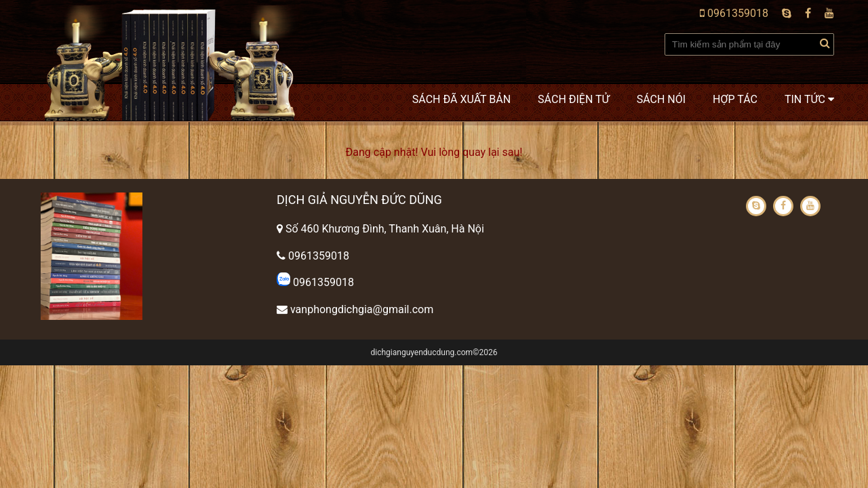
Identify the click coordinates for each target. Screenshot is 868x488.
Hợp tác (735, 99)
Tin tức (809, 99)
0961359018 (734, 13)
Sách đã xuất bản (461, 99)
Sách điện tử (574, 99)
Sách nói (661, 99)
